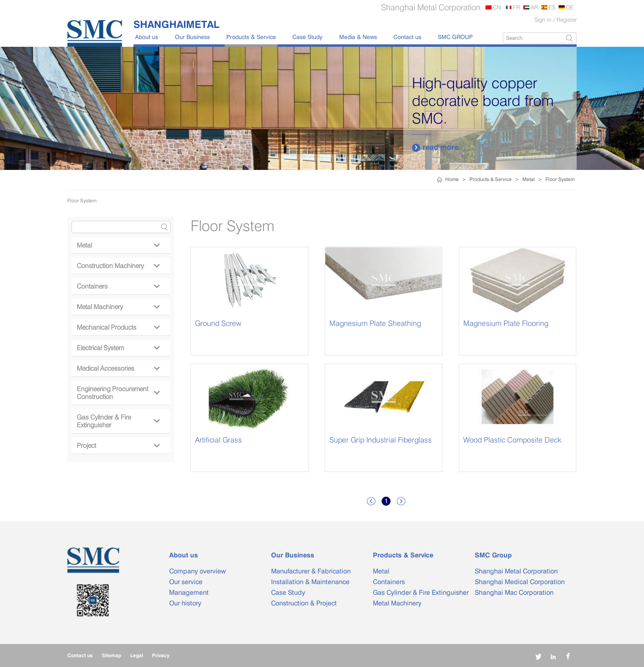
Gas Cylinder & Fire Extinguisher (118, 421)
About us (147, 37)
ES (552, 7)
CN (497, 7)
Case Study (307, 37)
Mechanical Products (118, 327)
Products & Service (251, 37)
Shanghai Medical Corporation (520, 582)
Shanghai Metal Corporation (516, 571)
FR (516, 7)
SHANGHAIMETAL (176, 24)
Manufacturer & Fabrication (311, 571)
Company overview (198, 571)
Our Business (192, 37)
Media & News (358, 37)
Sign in (543, 19)
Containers (118, 286)
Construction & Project (304, 603)
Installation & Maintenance (310, 582)
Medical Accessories (118, 368)
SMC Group (493, 555)
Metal (529, 179)
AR (534, 7)
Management (189, 593)
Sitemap (112, 655)
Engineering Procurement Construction (118, 393)
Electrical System (118, 348)
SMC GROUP (455, 37)
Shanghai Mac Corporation (514, 593)
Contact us (407, 37)
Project (118, 446)
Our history (185, 603)
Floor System (560, 179)
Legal (137, 655)
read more (435, 147)
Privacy (161, 655)
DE (570, 7)
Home (452, 179)
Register (567, 19)
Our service (186, 582)
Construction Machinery (118, 266)
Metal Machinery (118, 307)
